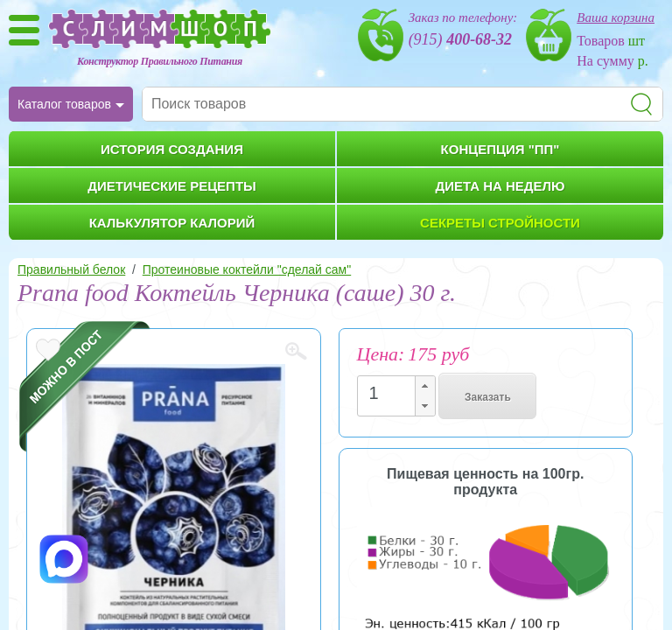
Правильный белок (71, 269)
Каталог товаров (64, 104)
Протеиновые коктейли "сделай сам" (247, 269)
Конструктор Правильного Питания (160, 61)
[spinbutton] (391, 393)
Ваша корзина (616, 17)
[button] (424, 386)
